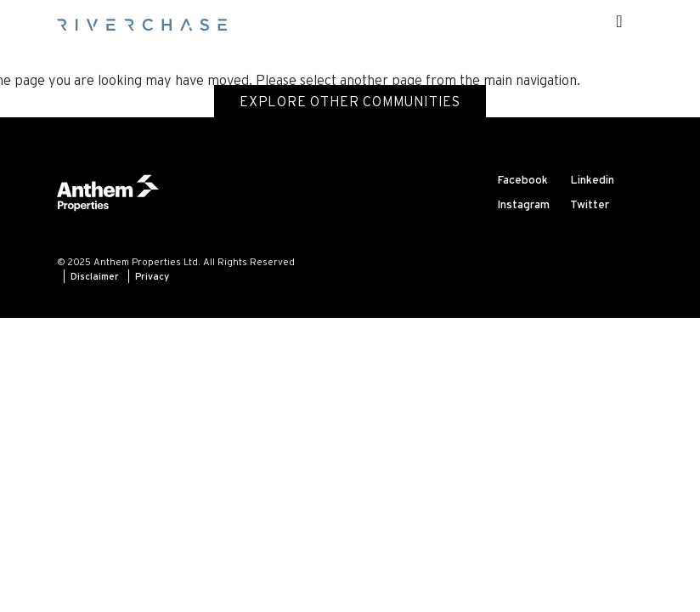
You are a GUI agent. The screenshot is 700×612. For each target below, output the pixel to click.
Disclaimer (95, 276)
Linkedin (592, 180)
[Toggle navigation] (619, 21)
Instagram (523, 204)
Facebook (522, 180)
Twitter (590, 204)
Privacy (152, 276)
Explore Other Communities (350, 101)
